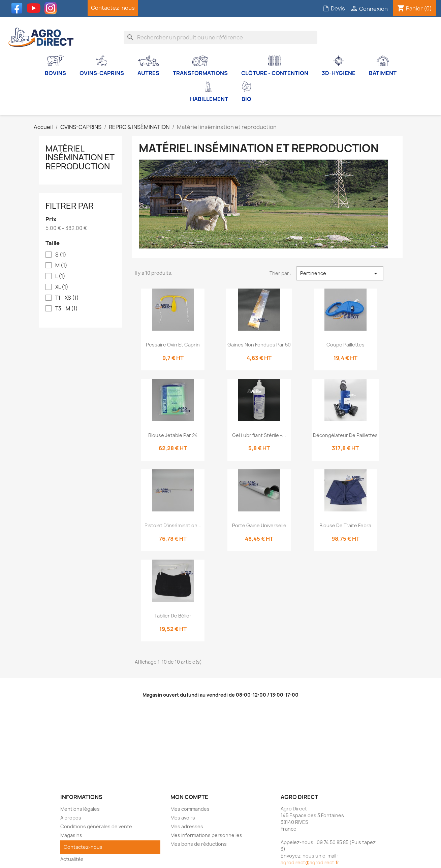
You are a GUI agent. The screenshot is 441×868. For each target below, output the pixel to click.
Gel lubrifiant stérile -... (259, 435)
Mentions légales (80, 809)
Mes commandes (190, 809)
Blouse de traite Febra (345, 525)
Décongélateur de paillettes (345, 435)
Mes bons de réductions (199, 844)
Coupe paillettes (345, 345)
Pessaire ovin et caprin (173, 345)
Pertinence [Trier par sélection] (340, 273)
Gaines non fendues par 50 (259, 345)
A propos (71, 818)
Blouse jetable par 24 (173, 435)
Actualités (72, 859)
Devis (334, 8)
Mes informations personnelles (206, 835)
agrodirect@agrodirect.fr (310, 862)
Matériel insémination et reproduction (80, 157)
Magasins (71, 835)
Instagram (52, 8)
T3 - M (67, 309)
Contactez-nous (113, 8)
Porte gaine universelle (259, 525)
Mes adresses (187, 826)
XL (62, 287)
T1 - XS (67, 298)
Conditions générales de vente (96, 826)
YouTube (35, 8)
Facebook (19, 8)
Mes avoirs (183, 818)
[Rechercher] (221, 37)
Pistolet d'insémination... (173, 525)
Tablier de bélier (173, 616)
